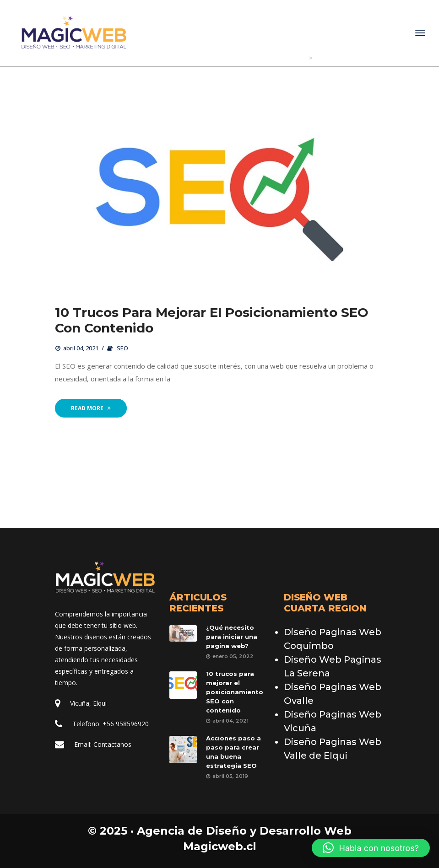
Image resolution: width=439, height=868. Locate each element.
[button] (371, 848)
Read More (91, 409)
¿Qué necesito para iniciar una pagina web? (232, 637)
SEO (122, 348)
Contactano (112, 744)
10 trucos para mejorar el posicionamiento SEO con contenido (212, 321)
